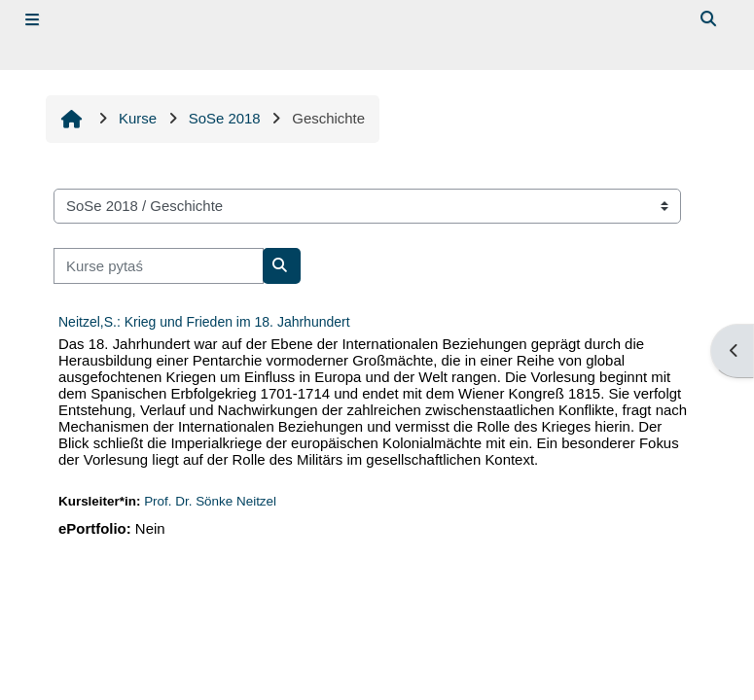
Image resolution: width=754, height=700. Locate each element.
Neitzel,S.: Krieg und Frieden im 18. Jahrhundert (204, 322)
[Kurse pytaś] (159, 265)
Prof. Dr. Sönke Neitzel (210, 501)
